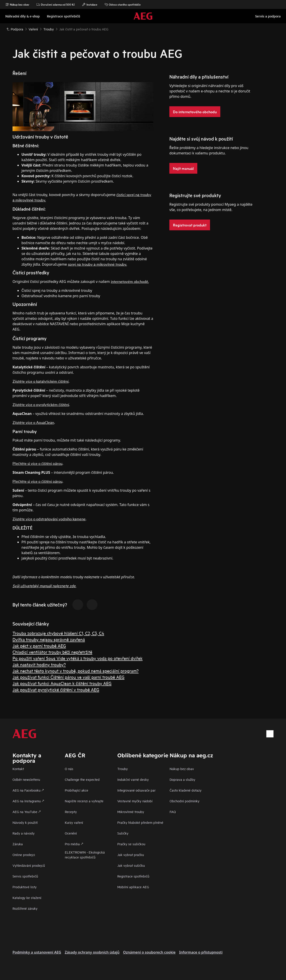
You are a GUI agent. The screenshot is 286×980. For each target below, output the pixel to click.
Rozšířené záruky (25, 908)
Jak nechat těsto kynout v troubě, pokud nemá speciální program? (76, 671)
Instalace (90, 4)
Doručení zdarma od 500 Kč (56, 4)
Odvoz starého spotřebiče (122, 4)
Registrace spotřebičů (133, 876)
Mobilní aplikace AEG (133, 887)
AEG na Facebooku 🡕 (28, 790)
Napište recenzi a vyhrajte (84, 801)
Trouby (123, 769)
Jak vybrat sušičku (131, 865)
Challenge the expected (82, 779)
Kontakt (18, 769)
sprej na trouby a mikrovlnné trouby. (97, 264)
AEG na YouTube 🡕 (27, 812)
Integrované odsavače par (136, 790)
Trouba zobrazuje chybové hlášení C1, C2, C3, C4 (58, 633)
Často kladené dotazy (186, 790)
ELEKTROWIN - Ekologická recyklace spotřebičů (85, 855)
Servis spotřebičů (25, 876)
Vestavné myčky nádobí (135, 801)
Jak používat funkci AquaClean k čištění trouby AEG (62, 683)
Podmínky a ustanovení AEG (37, 952)
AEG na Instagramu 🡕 (28, 801)
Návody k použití (25, 822)
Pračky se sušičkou (131, 844)
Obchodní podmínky (185, 801)
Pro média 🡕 (74, 844)
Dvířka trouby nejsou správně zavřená (49, 639)
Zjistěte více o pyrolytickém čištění (41, 404)
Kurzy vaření (74, 822)
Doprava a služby (182, 779)
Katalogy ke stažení (27, 898)
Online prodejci (24, 855)
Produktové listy (25, 887)
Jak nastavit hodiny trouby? (39, 664)
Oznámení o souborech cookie (149, 952)
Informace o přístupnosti (201, 952)
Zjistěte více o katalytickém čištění (41, 381)
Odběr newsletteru (26, 779)
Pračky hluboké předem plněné (140, 822)
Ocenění (71, 833)
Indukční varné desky (133, 779)
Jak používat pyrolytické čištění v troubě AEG (56, 689)
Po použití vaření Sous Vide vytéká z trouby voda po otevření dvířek (78, 658)
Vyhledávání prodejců (29, 865)
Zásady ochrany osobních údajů (92, 952)
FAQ (173, 812)
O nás (69, 769)
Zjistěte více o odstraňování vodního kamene (49, 519)
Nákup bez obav (17, 4)
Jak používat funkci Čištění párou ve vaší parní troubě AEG (68, 677)
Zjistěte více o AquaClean (33, 422)
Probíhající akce (77, 790)
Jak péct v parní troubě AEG (39, 646)
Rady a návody (24, 833)
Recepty (71, 812)
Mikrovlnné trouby (131, 812)
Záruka (18, 844)
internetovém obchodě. (130, 281)
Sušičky (123, 833)
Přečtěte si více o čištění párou (37, 463)
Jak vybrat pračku (131, 855)
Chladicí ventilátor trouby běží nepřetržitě (52, 652)
